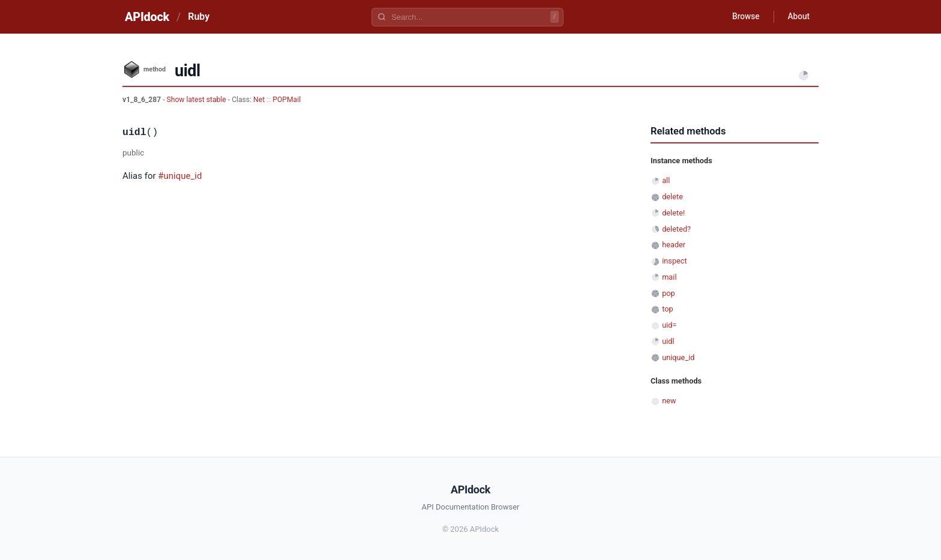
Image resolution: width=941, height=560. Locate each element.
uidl (668, 341)
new (669, 401)
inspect (675, 261)
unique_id (678, 357)
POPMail (287, 100)
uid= (669, 325)
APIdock (147, 17)
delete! (673, 213)
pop (669, 293)
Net (259, 100)
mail (669, 277)
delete (672, 197)
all (666, 180)
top (667, 309)
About (798, 17)
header (674, 245)
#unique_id (180, 176)
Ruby (199, 17)
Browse (743, 17)
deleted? (676, 229)
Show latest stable (197, 100)
